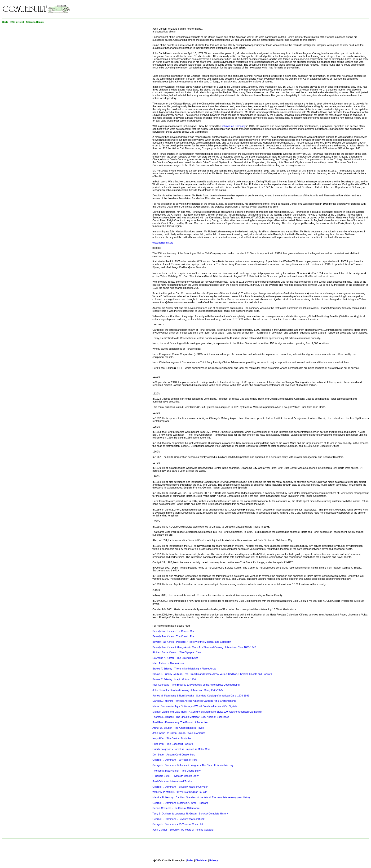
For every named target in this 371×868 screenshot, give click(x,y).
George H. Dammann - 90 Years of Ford (175, 760)
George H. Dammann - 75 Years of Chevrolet (178, 824)
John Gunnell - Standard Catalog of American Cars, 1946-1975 (188, 690)
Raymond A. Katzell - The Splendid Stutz (175, 658)
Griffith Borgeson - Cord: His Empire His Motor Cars (181, 749)
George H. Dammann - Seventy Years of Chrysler (180, 787)
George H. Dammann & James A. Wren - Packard (180, 803)
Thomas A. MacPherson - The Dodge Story (177, 771)
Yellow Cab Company (234, 126)
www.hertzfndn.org (163, 243)
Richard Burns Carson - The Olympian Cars (177, 652)
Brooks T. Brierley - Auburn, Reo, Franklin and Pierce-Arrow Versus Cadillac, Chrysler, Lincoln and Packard (212, 674)
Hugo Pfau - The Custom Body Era (172, 738)
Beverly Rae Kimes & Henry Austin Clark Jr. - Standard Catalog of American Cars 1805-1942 (204, 647)
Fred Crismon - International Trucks (172, 781)
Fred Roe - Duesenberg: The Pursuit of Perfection (180, 722)
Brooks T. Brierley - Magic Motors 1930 (174, 679)
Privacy (214, 861)
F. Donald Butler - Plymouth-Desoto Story (175, 776)
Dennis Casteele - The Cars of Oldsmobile (176, 808)
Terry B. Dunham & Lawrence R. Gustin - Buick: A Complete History (190, 814)
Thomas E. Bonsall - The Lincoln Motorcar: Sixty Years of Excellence (191, 717)
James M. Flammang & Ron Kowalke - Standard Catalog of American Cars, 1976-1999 (201, 696)
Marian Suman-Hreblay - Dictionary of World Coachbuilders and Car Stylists (195, 706)
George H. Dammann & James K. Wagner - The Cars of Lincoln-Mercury (193, 765)
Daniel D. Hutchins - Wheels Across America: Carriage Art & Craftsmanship (194, 701)
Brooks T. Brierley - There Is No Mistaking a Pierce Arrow (184, 669)
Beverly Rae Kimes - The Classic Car (173, 631)
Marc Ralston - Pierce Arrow (168, 663)
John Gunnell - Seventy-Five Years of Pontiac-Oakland (183, 830)
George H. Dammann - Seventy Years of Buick (178, 819)
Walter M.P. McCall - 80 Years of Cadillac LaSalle (180, 792)
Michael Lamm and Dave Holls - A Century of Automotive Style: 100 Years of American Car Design (207, 712)
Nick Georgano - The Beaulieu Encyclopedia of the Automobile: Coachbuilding (196, 685)
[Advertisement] (314, 9)
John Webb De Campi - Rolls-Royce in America (179, 733)
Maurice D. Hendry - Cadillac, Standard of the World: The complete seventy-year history (201, 797)
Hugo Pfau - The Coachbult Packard (173, 744)
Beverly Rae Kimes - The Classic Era (173, 636)
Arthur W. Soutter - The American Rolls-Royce (178, 728)
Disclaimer (201, 861)
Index (190, 861)
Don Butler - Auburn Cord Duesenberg (174, 755)
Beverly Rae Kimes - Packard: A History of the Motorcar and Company (192, 642)
